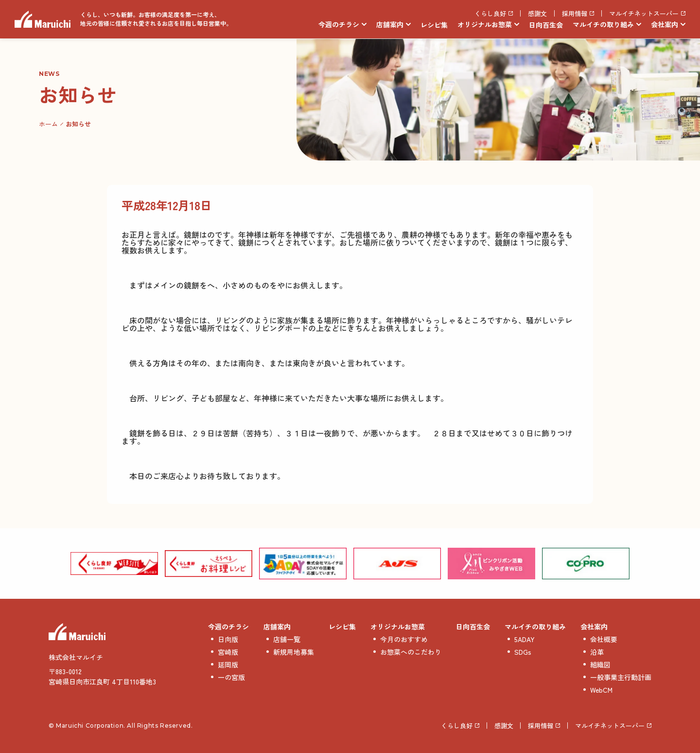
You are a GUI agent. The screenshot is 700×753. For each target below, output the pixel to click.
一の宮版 (231, 677)
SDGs (523, 652)
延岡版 (228, 664)
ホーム (48, 124)
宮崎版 (228, 652)
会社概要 (604, 639)
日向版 (228, 639)
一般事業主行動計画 (621, 677)
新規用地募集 (294, 652)
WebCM (601, 690)
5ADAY (525, 639)
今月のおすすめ (404, 639)
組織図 (600, 664)
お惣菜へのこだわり (411, 652)
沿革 (597, 652)
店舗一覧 (287, 639)
